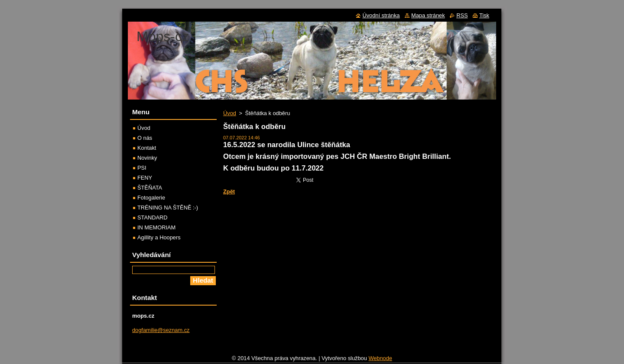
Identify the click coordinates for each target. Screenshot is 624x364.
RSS (462, 15)
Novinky (147, 158)
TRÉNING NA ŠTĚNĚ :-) (168, 208)
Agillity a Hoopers (159, 237)
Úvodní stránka (381, 15)
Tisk (484, 15)
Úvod (230, 113)
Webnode (380, 360)
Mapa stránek (428, 15)
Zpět (229, 192)
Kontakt (147, 148)
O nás (145, 138)
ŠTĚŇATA (150, 188)
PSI (142, 168)
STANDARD (152, 217)
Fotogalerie (151, 198)
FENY (145, 178)
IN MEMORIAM (156, 227)
